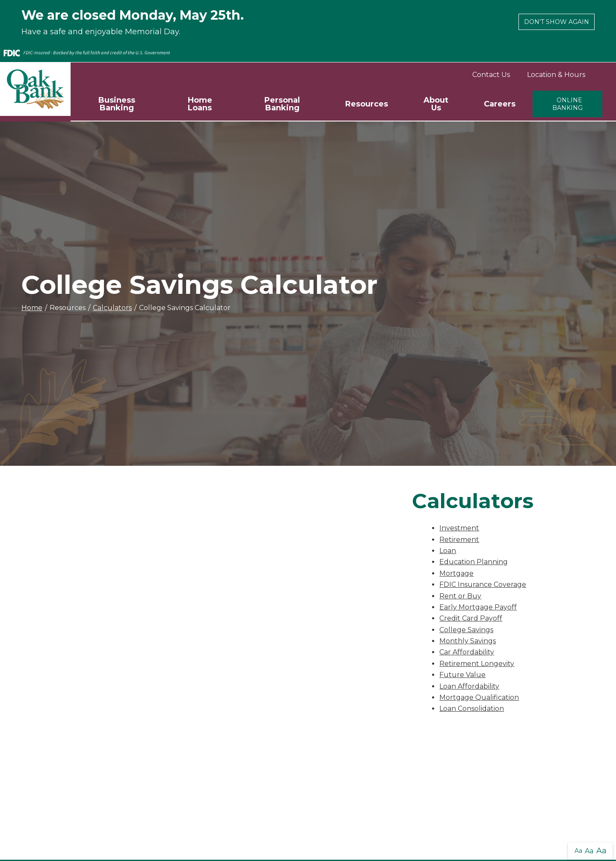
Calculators (112, 308)
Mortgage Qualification (479, 697)
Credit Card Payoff (471, 618)
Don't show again (557, 22)
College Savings (466, 630)
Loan (448, 551)
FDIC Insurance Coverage (483, 584)
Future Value (462, 675)
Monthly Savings (468, 641)
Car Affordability (467, 652)
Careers (500, 104)
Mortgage (456, 573)
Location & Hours (556, 75)
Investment (459, 528)
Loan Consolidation (472, 709)
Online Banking (567, 104)
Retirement (459, 540)
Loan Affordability (469, 686)
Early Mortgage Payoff (478, 607)
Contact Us (491, 75)
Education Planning (474, 562)
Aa (578, 851)
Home (32, 308)
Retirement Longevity (477, 664)
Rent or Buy (460, 596)
